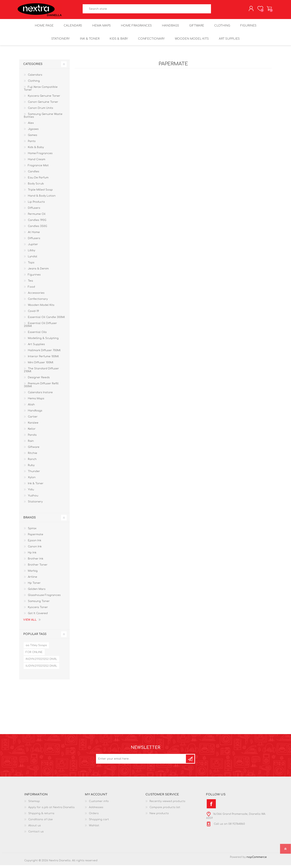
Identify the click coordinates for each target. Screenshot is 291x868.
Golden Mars (37, 592)
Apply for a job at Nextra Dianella (51, 810)
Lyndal (33, 259)
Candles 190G (37, 223)
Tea (30, 284)
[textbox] (147, 10)
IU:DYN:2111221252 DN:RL (41, 669)
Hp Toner (34, 586)
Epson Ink (35, 543)
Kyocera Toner (38, 610)
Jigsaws (33, 132)
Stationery (35, 504)
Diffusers (34, 211)
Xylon (32, 480)
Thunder (34, 474)
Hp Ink (32, 555)
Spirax (32, 531)
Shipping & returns (41, 816)
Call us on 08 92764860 (229, 827)
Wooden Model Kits (41, 308)
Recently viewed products (167, 804)
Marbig (33, 574)
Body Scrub (36, 187)
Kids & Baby (36, 150)
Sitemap (34, 804)
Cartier (33, 420)
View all (30, 623)
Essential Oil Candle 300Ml (46, 320)
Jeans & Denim (38, 271)
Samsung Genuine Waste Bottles (43, 118)
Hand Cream (37, 162)
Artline (33, 580)
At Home (34, 235)
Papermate (36, 537)
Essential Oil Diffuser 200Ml (40, 327)
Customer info (99, 804)
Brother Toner (38, 568)
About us (35, 828)
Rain (31, 444)
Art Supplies (36, 347)
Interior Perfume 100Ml (43, 359)
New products (159, 816)
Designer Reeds (39, 380)
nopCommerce (257, 860)
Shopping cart (267, 10)
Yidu (31, 492)
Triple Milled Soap (40, 193)
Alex (31, 126)
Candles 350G (37, 229)
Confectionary (38, 302)
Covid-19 (33, 314)
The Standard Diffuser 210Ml (41, 373)
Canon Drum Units (41, 111)
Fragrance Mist (38, 168)
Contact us (36, 834)
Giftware (34, 450)
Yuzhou (33, 498)
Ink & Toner (36, 486)
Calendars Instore (40, 395)
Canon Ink (35, 549)
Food (31, 290)
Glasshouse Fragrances (44, 598)
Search (216, 10)
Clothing (34, 84)
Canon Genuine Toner (43, 105)
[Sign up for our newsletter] (141, 762)
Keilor (32, 432)
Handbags (35, 413)
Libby (32, 253)
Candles (34, 174)
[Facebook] (211, 807)
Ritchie (33, 456)
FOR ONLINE (34, 655)
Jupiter (33, 247)
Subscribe (190, 762)
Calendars (35, 78)
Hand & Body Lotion (42, 199)
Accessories (36, 296)
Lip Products (36, 205)
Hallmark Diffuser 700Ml (44, 353)
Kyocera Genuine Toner (44, 99)
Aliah (31, 407)
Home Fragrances (40, 156)
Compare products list (165, 810)
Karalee (33, 426)
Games (33, 138)
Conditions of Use (41, 822)
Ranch (32, 462)
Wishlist (94, 828)
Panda (32, 438)
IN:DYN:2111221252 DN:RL (41, 662)
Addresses (96, 810)
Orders (94, 816)
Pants (32, 144)
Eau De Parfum (38, 180)
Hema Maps (36, 401)
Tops (31, 265)
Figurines (34, 278)
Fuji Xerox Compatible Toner (41, 91)
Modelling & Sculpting (43, 341)
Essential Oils (37, 335)
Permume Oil (37, 217)
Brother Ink (36, 562)
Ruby (31, 468)
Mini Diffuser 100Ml (41, 365)
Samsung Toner (39, 604)
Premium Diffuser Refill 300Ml (41, 388)
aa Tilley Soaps (36, 648)
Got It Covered (38, 616)
